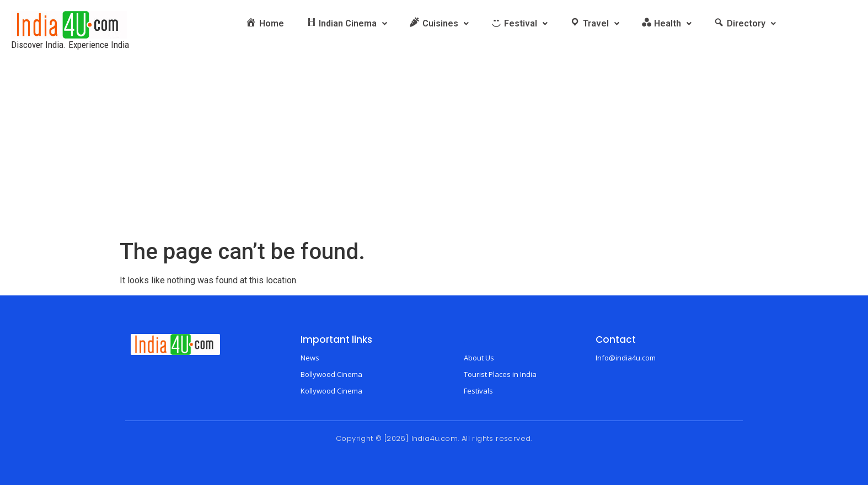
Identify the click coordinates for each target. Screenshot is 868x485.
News (310, 358)
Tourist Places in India (500, 374)
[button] (347, 24)
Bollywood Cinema (331, 374)
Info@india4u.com (626, 358)
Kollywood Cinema (331, 391)
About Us (479, 358)
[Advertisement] (434, 156)
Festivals (478, 391)
